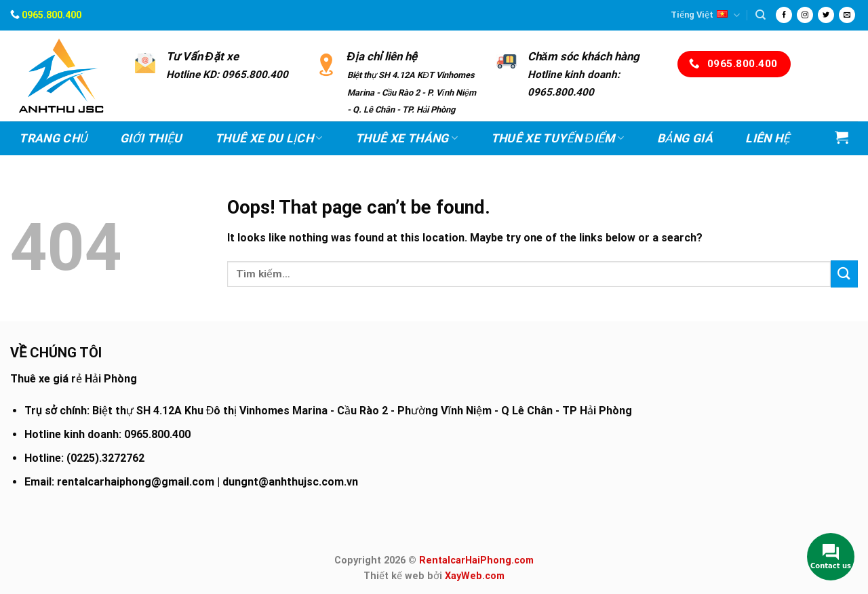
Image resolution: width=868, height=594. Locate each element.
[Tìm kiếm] (761, 15)
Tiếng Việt (705, 15)
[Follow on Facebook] (784, 15)
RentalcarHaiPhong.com (476, 560)
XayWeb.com (475, 576)
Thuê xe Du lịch (269, 138)
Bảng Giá (685, 138)
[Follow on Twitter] (826, 15)
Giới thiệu (151, 138)
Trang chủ (53, 138)
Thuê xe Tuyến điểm (558, 138)
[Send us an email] (847, 15)
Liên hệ (767, 138)
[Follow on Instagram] (805, 15)
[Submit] (844, 274)
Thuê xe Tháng (407, 138)
